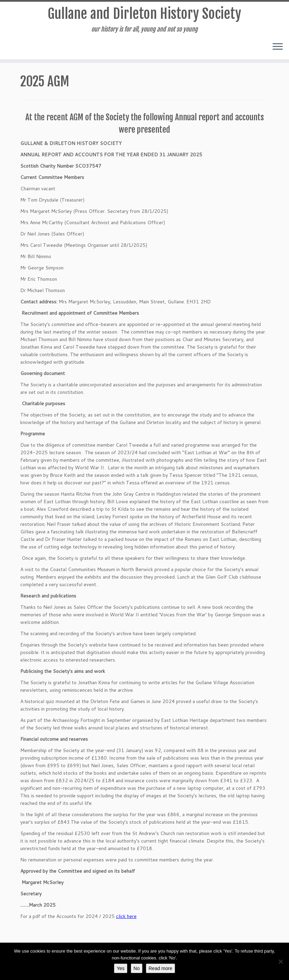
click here (126, 916)
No (137, 968)
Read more (160, 968)
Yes (121, 968)
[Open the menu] (278, 47)
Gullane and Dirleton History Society (144, 14)
